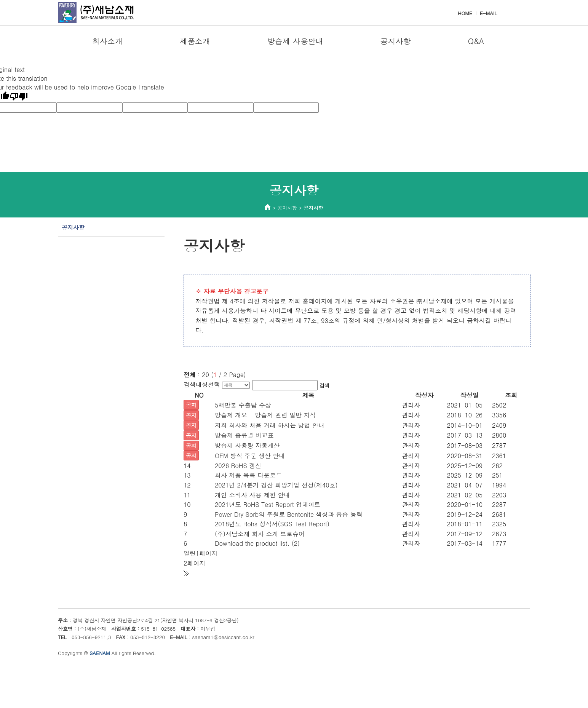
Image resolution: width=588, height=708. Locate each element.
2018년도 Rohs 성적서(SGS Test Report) (272, 524)
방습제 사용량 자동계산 (247, 445)
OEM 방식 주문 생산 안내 (250, 456)
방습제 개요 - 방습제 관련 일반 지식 (265, 415)
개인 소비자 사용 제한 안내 (252, 495)
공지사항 (73, 227)
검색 (324, 385)
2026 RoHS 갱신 (238, 466)
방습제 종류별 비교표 (244, 435)
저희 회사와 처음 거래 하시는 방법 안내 (270, 425)
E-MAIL (488, 13)
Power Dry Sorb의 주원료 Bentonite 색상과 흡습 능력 (289, 514)
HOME (465, 13)
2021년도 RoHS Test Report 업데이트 (268, 504)
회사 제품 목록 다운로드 (248, 475)
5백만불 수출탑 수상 (243, 405)
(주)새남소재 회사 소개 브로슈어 (260, 534)
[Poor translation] (19, 97)
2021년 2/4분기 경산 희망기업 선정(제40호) (276, 485)
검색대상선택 (202, 384)
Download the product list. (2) (257, 543)
